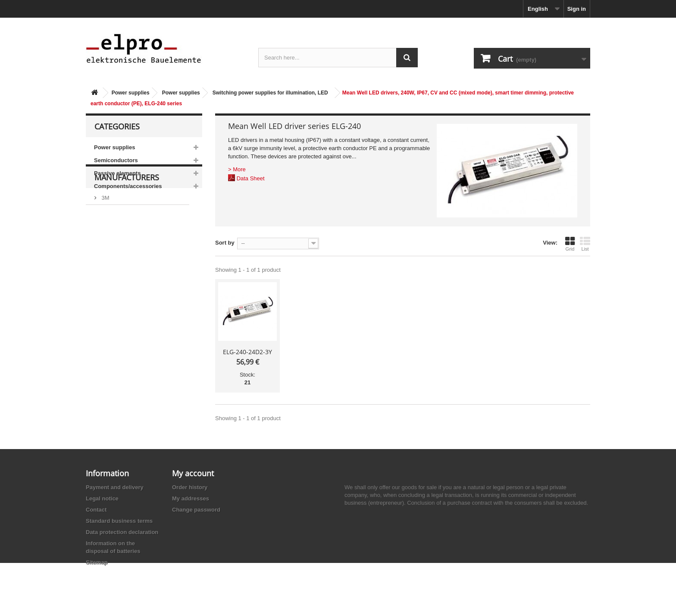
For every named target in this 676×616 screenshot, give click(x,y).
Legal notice (102, 498)
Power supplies (131, 93)
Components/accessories (128, 186)
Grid (570, 244)
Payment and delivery (115, 487)
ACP (106, 287)
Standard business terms (119, 521)
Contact (96, 510)
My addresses (191, 498)
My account (193, 473)
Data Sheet (251, 178)
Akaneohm (114, 313)
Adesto (110, 300)
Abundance (115, 261)
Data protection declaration (122, 532)
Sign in (577, 9)
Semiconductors (116, 160)
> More (237, 169)
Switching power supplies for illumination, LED (270, 93)
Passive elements (117, 173)
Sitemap (97, 562)
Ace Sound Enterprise (128, 274)
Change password (196, 510)
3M (105, 235)
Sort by (225, 243)
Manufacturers (127, 218)
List (585, 244)
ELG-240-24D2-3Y (247, 352)
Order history (190, 487)
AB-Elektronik (118, 248)
